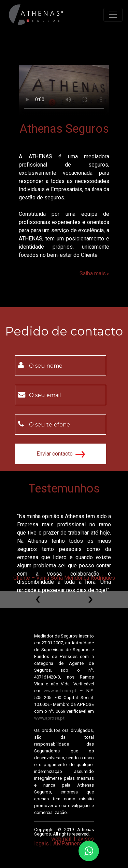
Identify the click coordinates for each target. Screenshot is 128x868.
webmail (61, 839)
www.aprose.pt (49, 718)
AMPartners (68, 844)
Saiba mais (93, 273)
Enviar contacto (61, 454)
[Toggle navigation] (113, 15)
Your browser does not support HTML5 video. (64, 90)
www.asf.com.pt (60, 691)
